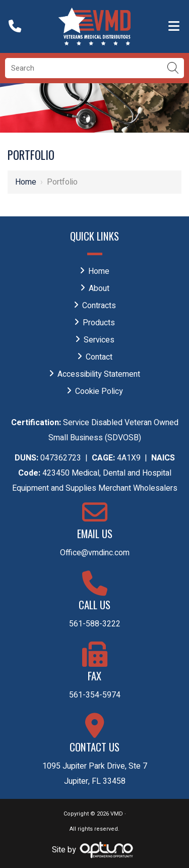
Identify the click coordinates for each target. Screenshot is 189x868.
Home (26, 182)
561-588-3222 (95, 624)
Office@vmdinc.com (95, 553)
